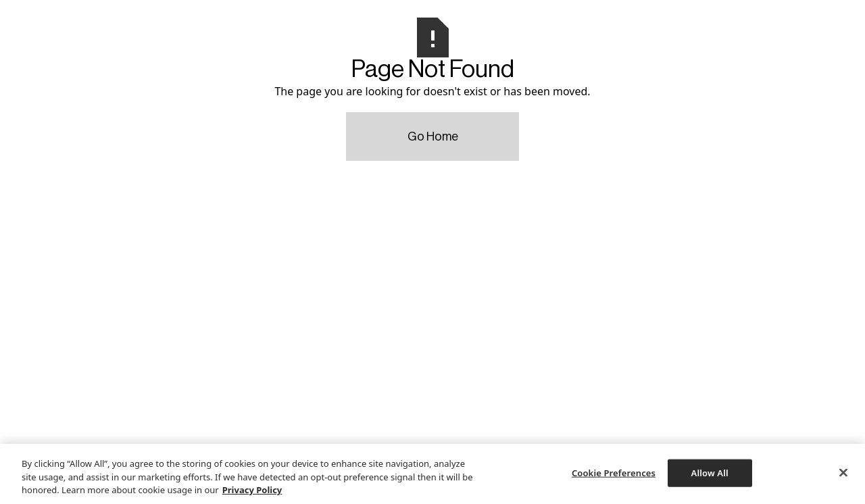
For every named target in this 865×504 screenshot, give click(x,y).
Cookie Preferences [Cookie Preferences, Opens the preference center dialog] (614, 472)
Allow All (710, 472)
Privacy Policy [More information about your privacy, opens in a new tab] (252, 490)
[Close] (843, 472)
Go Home (433, 136)
